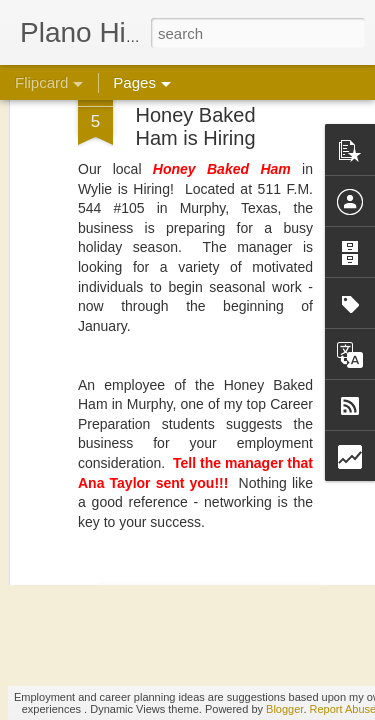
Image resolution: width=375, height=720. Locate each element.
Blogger (284, 709)
